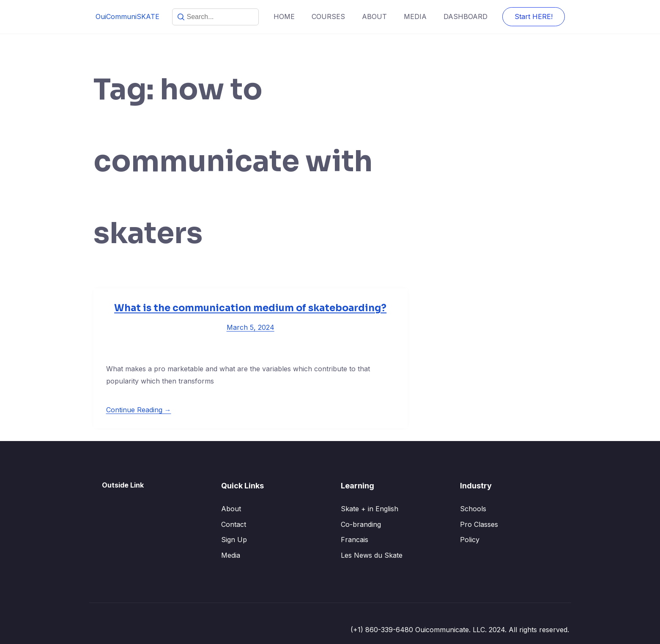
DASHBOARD (466, 16)
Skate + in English (370, 509)
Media (231, 555)
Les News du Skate (372, 555)
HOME (284, 16)
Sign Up (234, 540)
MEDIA (415, 16)
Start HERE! (534, 16)
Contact (234, 524)
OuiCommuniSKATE (127, 16)
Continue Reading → (139, 410)
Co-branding (361, 524)
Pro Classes (479, 524)
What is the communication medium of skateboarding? (250, 308)
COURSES (328, 16)
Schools (473, 509)
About (231, 509)
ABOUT (374, 16)
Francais (355, 540)
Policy (470, 540)
